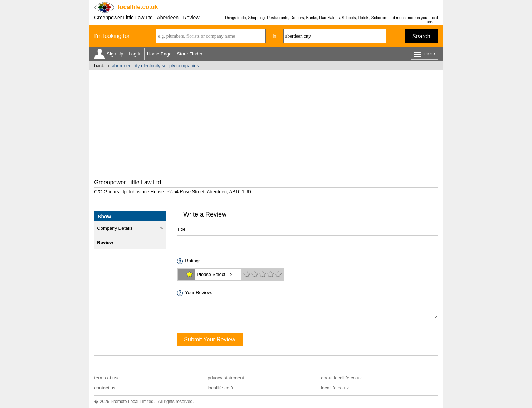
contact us (105, 388)
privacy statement (226, 378)
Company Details (115, 228)
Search (421, 36)
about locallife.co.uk (341, 378)
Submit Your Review (209, 339)
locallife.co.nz (335, 388)
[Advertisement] (266, 124)
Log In (135, 54)
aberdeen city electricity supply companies (155, 66)
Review (105, 242)
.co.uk (138, 7)
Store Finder (190, 54)
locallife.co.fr (220, 388)
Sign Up (115, 54)
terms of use (107, 378)
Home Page (159, 54)
